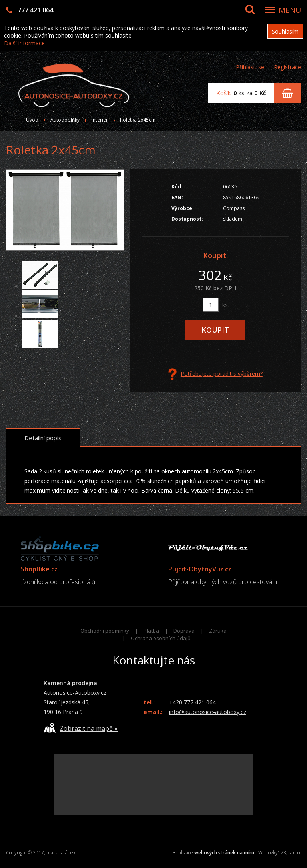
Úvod (32, 120)
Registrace (287, 67)
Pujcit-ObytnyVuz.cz (200, 569)
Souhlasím (285, 31)
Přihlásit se (250, 67)
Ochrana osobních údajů (161, 638)
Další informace (24, 43)
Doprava (184, 631)
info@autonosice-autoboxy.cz (208, 712)
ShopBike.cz (39, 569)
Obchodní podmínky (105, 631)
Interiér (100, 120)
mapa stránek (61, 853)
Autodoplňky (65, 120)
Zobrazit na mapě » (81, 728)
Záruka (218, 631)
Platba (151, 631)
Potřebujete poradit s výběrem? (215, 374)
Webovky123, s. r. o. (280, 853)
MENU (290, 10)
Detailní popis (43, 438)
